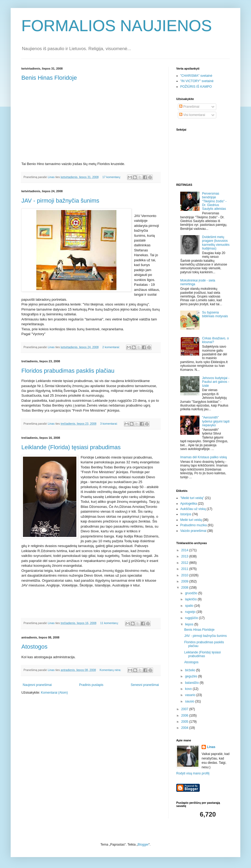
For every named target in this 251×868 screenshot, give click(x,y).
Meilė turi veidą (191, 520)
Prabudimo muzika (193, 525)
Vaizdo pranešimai (193, 531)
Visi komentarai (192, 115)
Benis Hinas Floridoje (49, 78)
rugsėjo (191, 612)
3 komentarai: (109, 424)
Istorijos (186, 514)
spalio (190, 606)
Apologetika (189, 504)
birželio (191, 670)
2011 (185, 569)
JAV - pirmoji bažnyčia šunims (60, 201)
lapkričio (191, 599)
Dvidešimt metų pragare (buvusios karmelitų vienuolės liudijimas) (216, 243)
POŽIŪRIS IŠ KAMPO (196, 87)
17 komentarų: (112, 177)
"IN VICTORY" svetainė (197, 81)
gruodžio (192, 593)
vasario (191, 695)
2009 (185, 581)
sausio (190, 701)
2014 (185, 550)
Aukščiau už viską (193, 509)
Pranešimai (189, 107)
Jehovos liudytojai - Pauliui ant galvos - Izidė (216, 382)
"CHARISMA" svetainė (196, 76)
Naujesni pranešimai (37, 685)
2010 (185, 575)
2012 (185, 563)
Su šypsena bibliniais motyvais (215, 314)
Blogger (143, 845)
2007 (185, 709)
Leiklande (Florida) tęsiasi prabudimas (71, 447)
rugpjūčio (192, 618)
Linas (211, 747)
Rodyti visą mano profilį (193, 773)
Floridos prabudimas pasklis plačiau (68, 371)
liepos (190, 624)
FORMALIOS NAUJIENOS (117, 26)
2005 (185, 722)
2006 (185, 716)
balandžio (192, 683)
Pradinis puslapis (91, 685)
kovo (189, 689)
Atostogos (34, 647)
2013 (185, 556)
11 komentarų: (110, 623)
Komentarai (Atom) (54, 693)
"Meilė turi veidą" (192, 498)
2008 (185, 588)
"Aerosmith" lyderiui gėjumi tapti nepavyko (216, 421)
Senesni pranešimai (145, 685)
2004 (185, 728)
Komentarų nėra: (111, 670)
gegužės (192, 676)
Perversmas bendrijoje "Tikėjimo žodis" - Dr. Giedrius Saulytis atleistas (214, 201)
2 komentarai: (111, 347)
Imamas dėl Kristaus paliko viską (203, 457)
